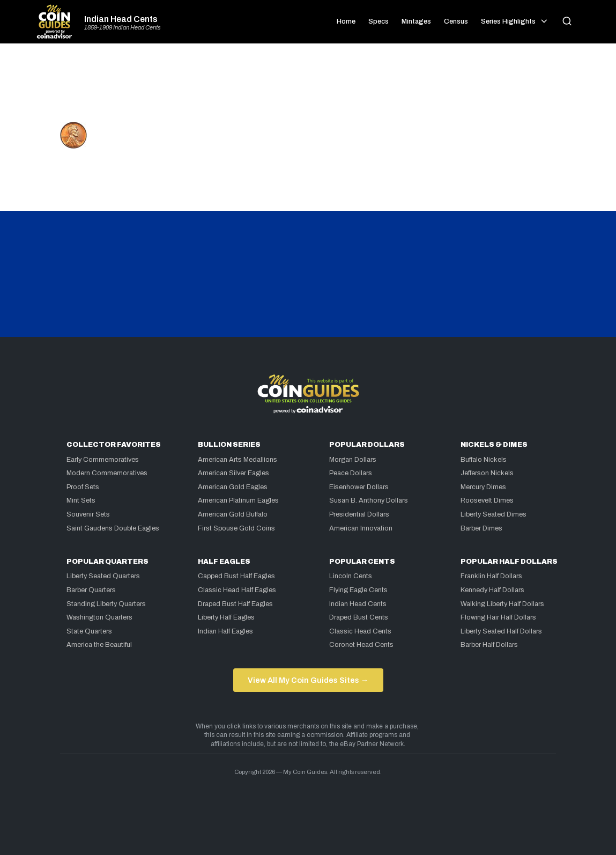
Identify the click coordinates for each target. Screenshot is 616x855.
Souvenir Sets (88, 514)
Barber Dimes (481, 528)
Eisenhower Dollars (359, 487)
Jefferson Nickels (487, 473)
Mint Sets (81, 500)
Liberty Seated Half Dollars (501, 631)
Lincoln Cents (351, 576)
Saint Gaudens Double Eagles (113, 528)
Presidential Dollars (359, 514)
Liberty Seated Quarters (103, 576)
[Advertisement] (308, 87)
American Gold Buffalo (233, 514)
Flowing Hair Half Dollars (498, 617)
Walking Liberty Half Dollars (502, 604)
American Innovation (361, 528)
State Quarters (89, 631)
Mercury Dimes (483, 487)
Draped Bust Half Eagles (235, 604)
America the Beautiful (99, 645)
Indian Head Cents (121, 19)
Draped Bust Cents (359, 617)
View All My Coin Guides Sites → (308, 680)
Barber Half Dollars (489, 645)
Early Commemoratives (103, 460)
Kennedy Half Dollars (492, 590)
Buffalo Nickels (484, 460)
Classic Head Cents (360, 631)
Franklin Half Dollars (491, 576)
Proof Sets (83, 487)
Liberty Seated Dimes (493, 514)
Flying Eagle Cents (358, 590)
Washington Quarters (99, 617)
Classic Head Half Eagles (237, 590)
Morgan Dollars (353, 460)
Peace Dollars (351, 473)
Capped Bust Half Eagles (236, 576)
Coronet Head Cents (361, 645)
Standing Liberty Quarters (106, 604)
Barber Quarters (91, 590)
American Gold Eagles (233, 487)
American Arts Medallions (238, 460)
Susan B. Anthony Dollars (369, 500)
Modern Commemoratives (107, 473)
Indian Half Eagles (225, 631)
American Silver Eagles (233, 473)
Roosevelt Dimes (487, 500)
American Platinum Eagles (238, 500)
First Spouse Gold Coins (236, 528)
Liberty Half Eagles (226, 617)
